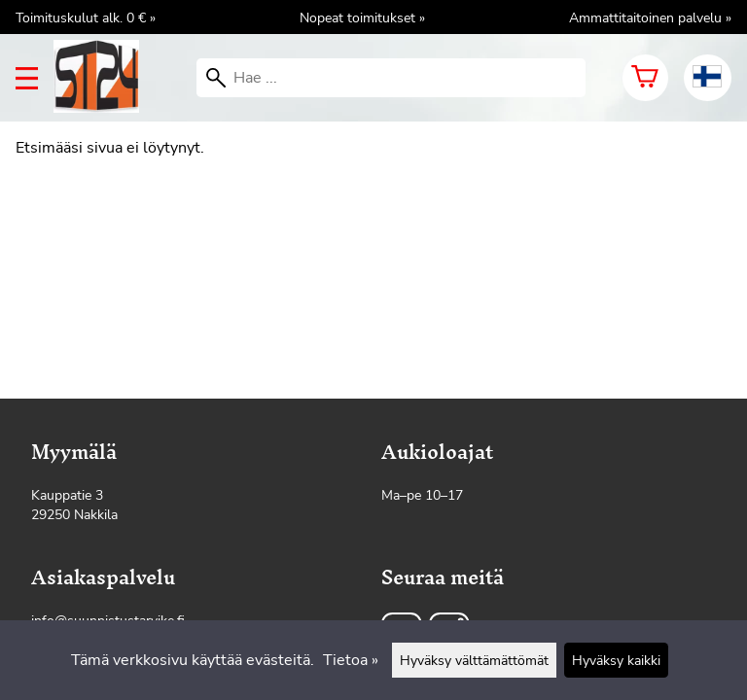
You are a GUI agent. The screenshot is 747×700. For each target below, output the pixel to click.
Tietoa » (351, 660)
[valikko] (27, 78)
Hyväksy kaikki (616, 660)
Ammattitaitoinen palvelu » (650, 17)
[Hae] (391, 78)
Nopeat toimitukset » (362, 17)
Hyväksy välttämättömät (474, 660)
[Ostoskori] (645, 78)
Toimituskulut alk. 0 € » (86, 17)
